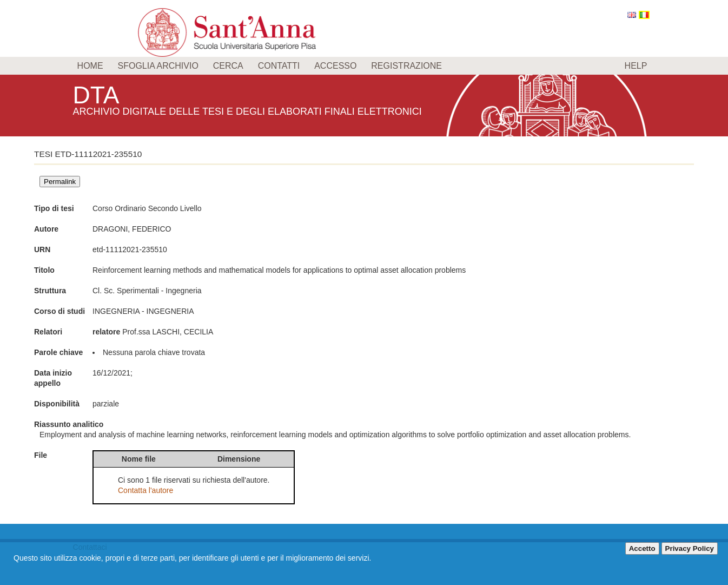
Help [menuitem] (636, 66)
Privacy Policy (690, 548)
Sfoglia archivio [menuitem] (158, 66)
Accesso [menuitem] (335, 66)
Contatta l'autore (145, 490)
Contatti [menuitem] (279, 66)
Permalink (60, 182)
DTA (98, 94)
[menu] (364, 66)
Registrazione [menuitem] (406, 66)
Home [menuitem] (90, 66)
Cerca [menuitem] (228, 66)
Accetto (642, 548)
